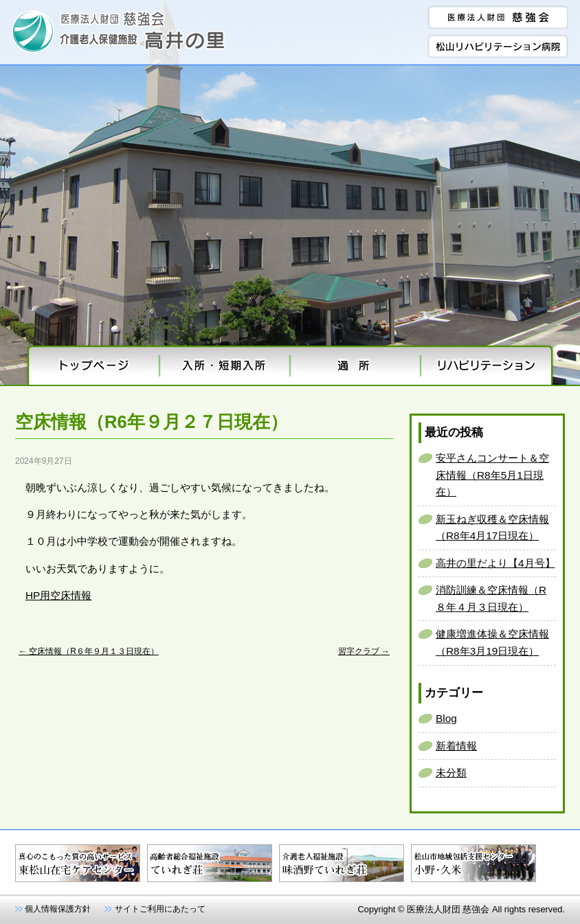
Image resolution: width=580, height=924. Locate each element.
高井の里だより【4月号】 (495, 563)
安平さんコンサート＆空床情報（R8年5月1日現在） (492, 475)
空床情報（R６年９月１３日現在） (89, 651)
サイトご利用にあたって (160, 909)
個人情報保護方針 (58, 909)
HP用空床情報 (58, 595)
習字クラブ (364, 651)
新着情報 (456, 746)
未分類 (451, 773)
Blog (446, 718)
